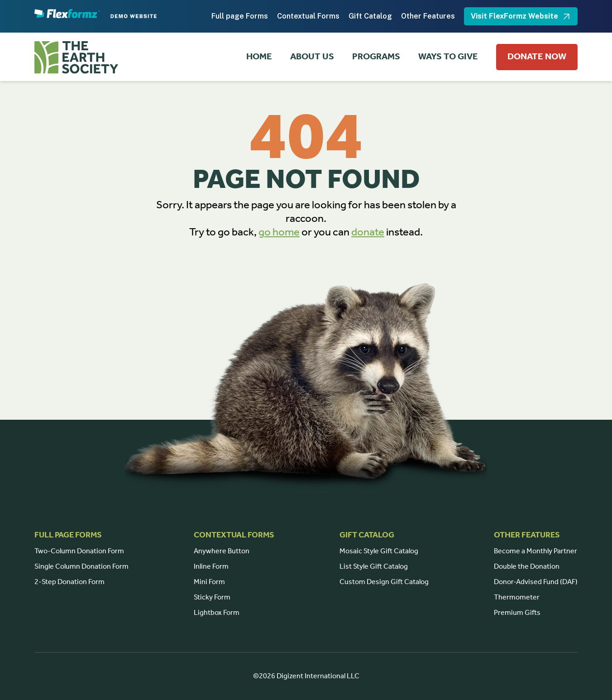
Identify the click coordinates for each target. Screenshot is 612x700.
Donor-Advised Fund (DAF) (536, 582)
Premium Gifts (517, 613)
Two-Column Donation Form (79, 551)
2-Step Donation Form (69, 582)
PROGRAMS (376, 57)
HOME (259, 57)
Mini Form (209, 582)
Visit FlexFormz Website (521, 16)
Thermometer (517, 597)
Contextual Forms (308, 16)
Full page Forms (240, 16)
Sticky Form (212, 597)
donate (368, 233)
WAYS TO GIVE (448, 57)
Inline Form (211, 567)
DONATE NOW (537, 57)
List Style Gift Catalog (374, 567)
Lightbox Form (217, 613)
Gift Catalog (370, 16)
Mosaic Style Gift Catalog (379, 551)
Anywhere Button (222, 551)
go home (279, 233)
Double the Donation (527, 567)
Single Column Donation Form (81, 567)
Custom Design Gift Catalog (384, 582)
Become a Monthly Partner (535, 551)
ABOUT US (312, 57)
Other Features (428, 16)
